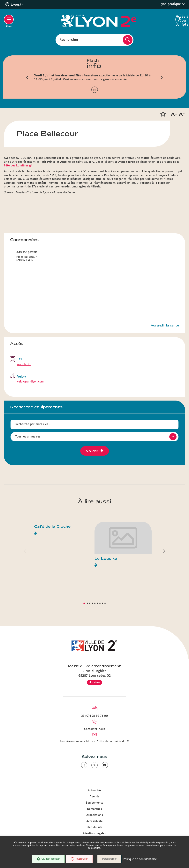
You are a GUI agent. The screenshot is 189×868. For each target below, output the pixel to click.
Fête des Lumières (16, 166)
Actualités (95, 791)
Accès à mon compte (180, 20)
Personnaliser (110, 859)
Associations (95, 815)
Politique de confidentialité (140, 859)
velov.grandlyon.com (30, 382)
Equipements (94, 803)
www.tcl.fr (24, 364)
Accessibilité (94, 821)
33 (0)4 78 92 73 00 (95, 716)
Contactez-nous (95, 729)
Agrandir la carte (165, 325)
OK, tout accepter (48, 859)
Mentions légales (94, 834)
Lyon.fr (17, 5)
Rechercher (69, 40)
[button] (27, 78)
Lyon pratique (172, 4)
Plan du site (94, 827)
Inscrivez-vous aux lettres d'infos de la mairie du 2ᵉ (94, 741)
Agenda (95, 797)
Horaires (94, 682)
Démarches (94, 809)
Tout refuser (79, 859)
